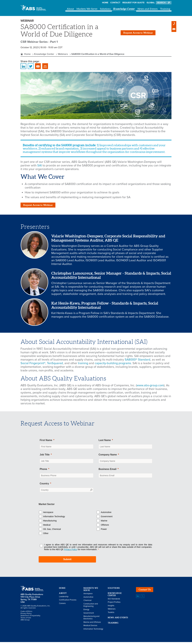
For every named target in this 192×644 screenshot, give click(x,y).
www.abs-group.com (150, 387)
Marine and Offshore (92, 624)
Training (165, 9)
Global (151, 3)
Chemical (87, 602)
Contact (115, 3)
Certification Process (68, 602)
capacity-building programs (113, 365)
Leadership (64, 598)
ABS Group (25, 622)
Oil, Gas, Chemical (52, 531)
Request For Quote (133, 3)
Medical (47, 527)
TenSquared (55, 365)
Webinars (63, 54)
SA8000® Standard (138, 362)
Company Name (108, 457)
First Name (46, 442)
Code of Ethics (26, 613)
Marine (104, 522)
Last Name (105, 442)
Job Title (45, 457)
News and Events (148, 9)
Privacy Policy (26, 615)
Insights (111, 607)
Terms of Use (26, 620)
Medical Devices (90, 627)
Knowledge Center (124, 9)
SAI (40, 166)
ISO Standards (114, 601)
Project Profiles (114, 604)
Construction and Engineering (91, 607)
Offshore (105, 527)
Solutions (105, 9)
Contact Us (147, 592)
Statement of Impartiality (30, 617)
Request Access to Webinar (143, 33)
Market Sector (47, 506)
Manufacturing (50, 522)
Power (104, 531)
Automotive (106, 514)
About (70, 9)
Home (105, 3)
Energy (86, 611)
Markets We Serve (87, 9)
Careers (62, 605)
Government (107, 518)
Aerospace (48, 514)
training (83, 365)
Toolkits (111, 614)
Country (44, 485)
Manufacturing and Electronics (91, 619)
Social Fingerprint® (33, 365)
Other (46, 535)
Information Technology (54, 518)
